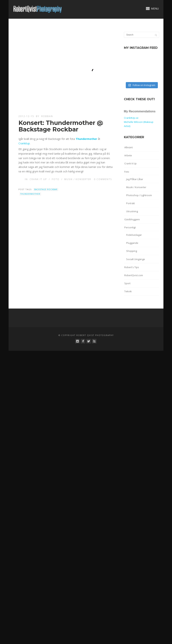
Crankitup (24, 143)
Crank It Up (38, 179)
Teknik (128, 291)
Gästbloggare (132, 219)
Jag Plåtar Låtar (135, 179)
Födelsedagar (134, 235)
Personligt (130, 227)
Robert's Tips (132, 267)
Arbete (128, 155)
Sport (127, 283)
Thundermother (30, 194)
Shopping (132, 251)
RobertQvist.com (134, 275)
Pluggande (132, 243)
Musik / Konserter (78, 179)
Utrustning (132, 211)
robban (47, 116)
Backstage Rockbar (46, 189)
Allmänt (128, 147)
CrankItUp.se (131, 118)
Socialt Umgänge (136, 259)
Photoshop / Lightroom (139, 195)
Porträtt (130, 203)
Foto (56, 179)
